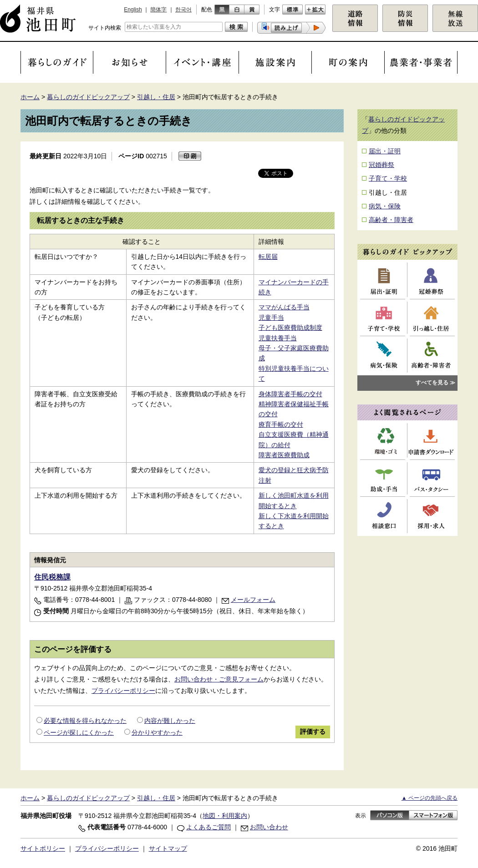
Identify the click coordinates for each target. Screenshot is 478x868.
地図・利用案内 (225, 816)
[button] (291, 28)
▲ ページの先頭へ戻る (430, 798)
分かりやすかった (157, 732)
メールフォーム (253, 600)
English (133, 10)
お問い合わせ (269, 827)
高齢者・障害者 (391, 220)
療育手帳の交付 (281, 424)
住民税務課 (52, 577)
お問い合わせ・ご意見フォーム (219, 679)
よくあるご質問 (208, 827)
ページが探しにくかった (79, 732)
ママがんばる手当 (284, 307)
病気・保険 (385, 206)
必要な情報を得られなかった (85, 721)
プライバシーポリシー (123, 691)
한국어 (183, 10)
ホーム (30, 97)
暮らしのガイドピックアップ (88, 97)
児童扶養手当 (278, 338)
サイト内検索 (105, 28)
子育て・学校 (388, 178)
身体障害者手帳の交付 (290, 394)
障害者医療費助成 (284, 455)
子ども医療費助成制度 (290, 328)
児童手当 (271, 318)
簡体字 (158, 10)
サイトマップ (168, 848)
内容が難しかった (170, 721)
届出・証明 (385, 151)
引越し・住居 (156, 97)
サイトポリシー (43, 848)
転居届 (268, 257)
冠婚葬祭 (381, 165)
